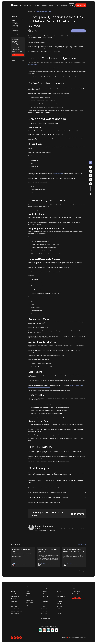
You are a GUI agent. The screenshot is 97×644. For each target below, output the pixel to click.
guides (34, 12)
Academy (59, 599)
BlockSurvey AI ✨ (29, 5)
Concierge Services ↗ (77, 594)
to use (51, 48)
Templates (59, 601)
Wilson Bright (70, 564)
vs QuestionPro (45, 596)
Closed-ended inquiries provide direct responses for (41, 173)
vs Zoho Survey (45, 616)
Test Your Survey (16, 32)
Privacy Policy (14, 601)
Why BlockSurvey (14, 599)
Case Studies (64, 5)
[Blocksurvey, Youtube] (21, 638)
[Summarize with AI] (91, 163)
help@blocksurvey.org (77, 589)
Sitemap (59, 616)
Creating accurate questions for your (38, 205)
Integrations (60, 594)
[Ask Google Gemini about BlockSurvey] (52, 630)
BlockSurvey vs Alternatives (48, 621)
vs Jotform (44, 611)
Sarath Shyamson (39, 30)
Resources (52, 5)
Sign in (71, 5)
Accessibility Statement (16, 611)
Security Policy (14, 606)
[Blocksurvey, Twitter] (12, 638)
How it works (14, 594)
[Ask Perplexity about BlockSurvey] (48, 630)
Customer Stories (15, 596)
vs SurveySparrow (46, 599)
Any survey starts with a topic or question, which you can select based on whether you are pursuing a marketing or (57, 63)
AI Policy (12, 604)
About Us (13, 589)
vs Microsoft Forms (46, 619)
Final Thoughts (16, 34)
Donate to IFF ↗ (60, 609)
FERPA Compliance (15, 609)
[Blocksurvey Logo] (16, 5)
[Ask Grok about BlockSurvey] (57, 630)
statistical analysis (59, 173)
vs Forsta (44, 604)
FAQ (58, 611)
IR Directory (60, 604)
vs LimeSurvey (45, 601)
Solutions (44, 5)
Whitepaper (60, 606)
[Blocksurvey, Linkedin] (18, 638)
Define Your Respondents (15, 23)
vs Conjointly (44, 609)
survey (48, 205)
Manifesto (13, 591)
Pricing (58, 5)
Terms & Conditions (15, 614)
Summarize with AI (78, 31)
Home (30, 12)
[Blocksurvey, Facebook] (15, 638)
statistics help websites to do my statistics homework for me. (68, 48)
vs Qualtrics (44, 591)
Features (37, 5)
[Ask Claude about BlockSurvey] (44, 630)
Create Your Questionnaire (15, 30)
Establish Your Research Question (18, 20)
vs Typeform (44, 614)
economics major (33, 64)
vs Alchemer (44, 594)
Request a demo (76, 591)
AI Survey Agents (61, 596)
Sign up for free (81, 5)
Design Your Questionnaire (15, 26)
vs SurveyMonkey (45, 589)
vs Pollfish (44, 606)
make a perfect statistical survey (44, 12)
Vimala (17, 564)
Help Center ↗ (60, 614)
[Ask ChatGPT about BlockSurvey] (40, 630)
